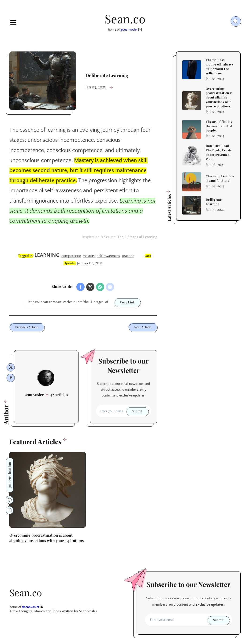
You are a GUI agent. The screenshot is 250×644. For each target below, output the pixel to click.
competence (71, 256)
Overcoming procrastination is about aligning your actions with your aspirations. (219, 97)
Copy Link (127, 302)
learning (47, 255)
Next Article (143, 327)
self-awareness (108, 256)
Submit (137, 411)
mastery (89, 256)
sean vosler (34, 395)
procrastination (9, 475)
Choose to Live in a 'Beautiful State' (220, 178)
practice (128, 256)
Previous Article (27, 327)
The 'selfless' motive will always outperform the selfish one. (220, 66)
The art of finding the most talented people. (219, 126)
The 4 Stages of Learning (137, 237)
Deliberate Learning (214, 202)
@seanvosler (129, 30)
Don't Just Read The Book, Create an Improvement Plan (219, 152)
